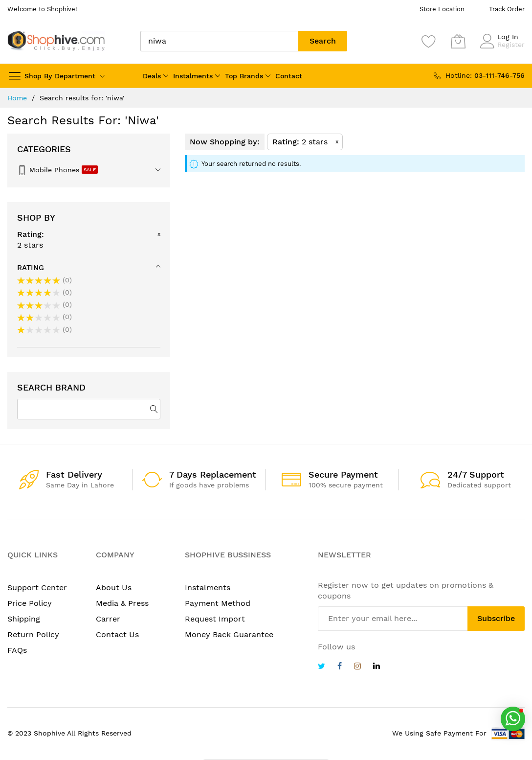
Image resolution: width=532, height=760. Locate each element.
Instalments (193, 76)
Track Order (507, 9)
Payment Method (218, 603)
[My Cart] (458, 41)
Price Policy (30, 603)
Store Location (442, 9)
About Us (114, 587)
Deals (152, 76)
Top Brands (244, 76)
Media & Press (122, 603)
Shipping (24, 619)
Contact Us (117, 634)
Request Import (215, 619)
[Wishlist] (429, 41)
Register (511, 45)
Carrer (108, 619)
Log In (508, 37)
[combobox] (219, 41)
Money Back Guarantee (229, 634)
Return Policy (33, 634)
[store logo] (56, 41)
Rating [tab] (31, 268)
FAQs (17, 650)
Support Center (37, 587)
